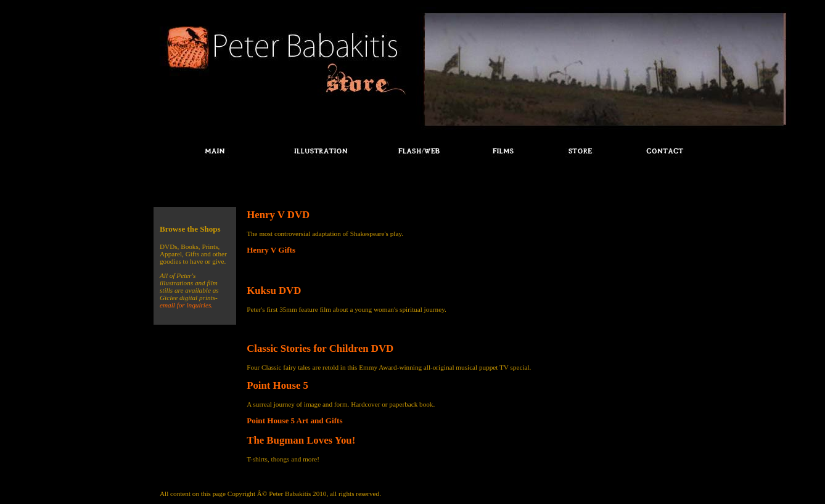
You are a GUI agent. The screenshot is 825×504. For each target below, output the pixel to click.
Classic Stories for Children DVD (320, 348)
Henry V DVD (278, 215)
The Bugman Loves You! (301, 440)
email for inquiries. (186, 305)
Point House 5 (277, 385)
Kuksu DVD (274, 291)
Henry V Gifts (271, 250)
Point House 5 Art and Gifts (294, 421)
